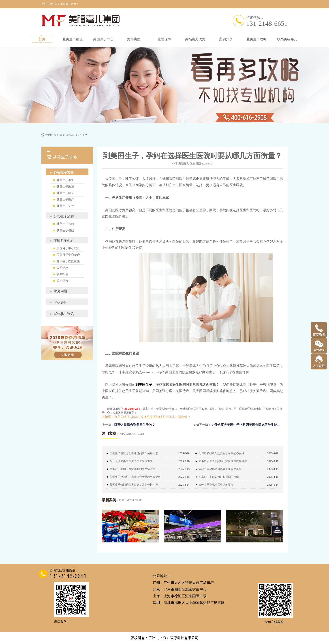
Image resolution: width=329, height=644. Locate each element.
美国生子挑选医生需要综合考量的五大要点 (135, 477)
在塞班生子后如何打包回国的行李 (219, 477)
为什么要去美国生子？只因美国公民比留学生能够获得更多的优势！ (258, 425)
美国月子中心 (103, 39)
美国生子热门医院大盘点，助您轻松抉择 (134, 485)
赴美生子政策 (65, 187)
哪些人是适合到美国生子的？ (135, 425)
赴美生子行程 (65, 224)
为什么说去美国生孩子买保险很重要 (131, 461)
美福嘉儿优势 (195, 39)
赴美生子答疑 (65, 230)
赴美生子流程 (64, 216)
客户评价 (62, 281)
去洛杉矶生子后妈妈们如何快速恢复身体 (223, 461)
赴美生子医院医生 (68, 261)
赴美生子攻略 (256, 39)
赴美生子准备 (65, 180)
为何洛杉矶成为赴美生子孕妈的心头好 (221, 453)
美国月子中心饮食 (68, 248)
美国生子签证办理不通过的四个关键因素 (134, 453)
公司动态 (62, 268)
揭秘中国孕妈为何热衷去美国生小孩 (220, 469)
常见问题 (72, 135)
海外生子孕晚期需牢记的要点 (216, 485)
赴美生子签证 (73, 39)
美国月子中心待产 (68, 255)
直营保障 (164, 39)
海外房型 (134, 39)
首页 (42, 39)
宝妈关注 (60, 303)
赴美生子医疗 (65, 199)
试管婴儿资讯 (64, 314)
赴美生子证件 (65, 206)
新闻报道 (62, 274)
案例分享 (226, 39)
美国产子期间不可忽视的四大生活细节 (132, 469)
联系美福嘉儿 (287, 39)
